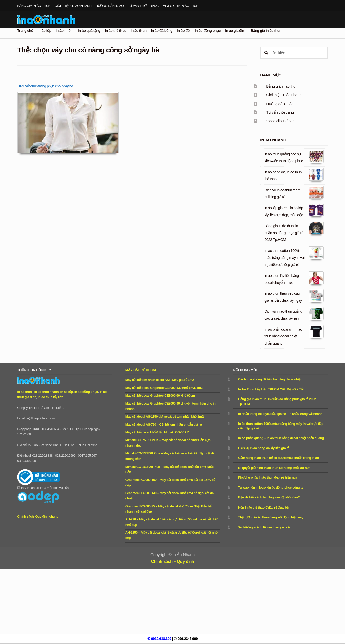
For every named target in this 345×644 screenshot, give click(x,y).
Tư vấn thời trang (143, 6)
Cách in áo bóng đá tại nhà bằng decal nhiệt (270, 379)
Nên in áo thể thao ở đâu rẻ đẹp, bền (264, 507)
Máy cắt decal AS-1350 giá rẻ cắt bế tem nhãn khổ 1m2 (165, 417)
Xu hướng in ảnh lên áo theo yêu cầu (265, 527)
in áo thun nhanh (46, 392)
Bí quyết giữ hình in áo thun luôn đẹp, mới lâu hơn (274, 468)
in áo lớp (66, 392)
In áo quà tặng (89, 31)
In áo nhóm (65, 31)
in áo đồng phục (86, 392)
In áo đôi (184, 31)
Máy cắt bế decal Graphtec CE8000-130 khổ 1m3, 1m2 (164, 388)
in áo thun (24, 392)
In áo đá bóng (162, 31)
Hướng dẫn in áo (110, 6)
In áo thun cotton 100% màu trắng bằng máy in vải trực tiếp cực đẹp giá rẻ (284, 257)
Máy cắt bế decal (141, 370)
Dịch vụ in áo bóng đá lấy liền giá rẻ (264, 448)
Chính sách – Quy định (172, 562)
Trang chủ (25, 31)
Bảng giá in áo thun (34, 6)
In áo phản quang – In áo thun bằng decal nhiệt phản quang (283, 336)
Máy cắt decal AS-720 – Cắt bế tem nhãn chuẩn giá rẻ (163, 424)
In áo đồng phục (208, 31)
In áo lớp (45, 31)
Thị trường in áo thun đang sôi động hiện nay (271, 517)
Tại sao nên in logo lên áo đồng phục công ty (271, 487)
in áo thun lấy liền (51, 397)
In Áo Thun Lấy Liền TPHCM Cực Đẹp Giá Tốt (271, 389)
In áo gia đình (236, 31)
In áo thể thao (116, 31)
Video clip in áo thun (181, 6)
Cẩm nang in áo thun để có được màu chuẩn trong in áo (279, 458)
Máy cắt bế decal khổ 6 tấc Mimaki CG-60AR (157, 432)
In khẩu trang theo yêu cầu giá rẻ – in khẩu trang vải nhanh (280, 414)
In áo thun (138, 31)
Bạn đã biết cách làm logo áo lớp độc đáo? (269, 497)
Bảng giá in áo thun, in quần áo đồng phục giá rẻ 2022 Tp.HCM (284, 233)
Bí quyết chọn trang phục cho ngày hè (45, 86)
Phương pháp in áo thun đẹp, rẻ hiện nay (268, 478)
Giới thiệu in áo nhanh (73, 6)
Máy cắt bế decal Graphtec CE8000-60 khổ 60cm (160, 396)
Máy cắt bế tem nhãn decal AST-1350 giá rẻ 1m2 (160, 380)
